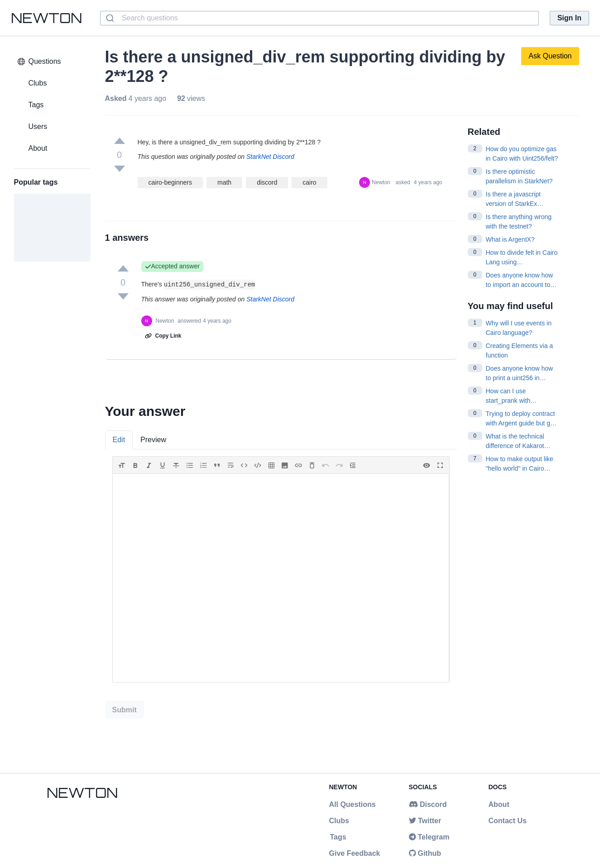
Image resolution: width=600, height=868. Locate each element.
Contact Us (508, 821)
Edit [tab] (119, 440)
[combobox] (319, 18)
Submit (125, 710)
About (499, 804)
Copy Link (163, 336)
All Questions (353, 804)
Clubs (339, 821)
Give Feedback (355, 853)
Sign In (569, 18)
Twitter (425, 821)
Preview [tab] (153, 440)
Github (425, 853)
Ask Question (550, 56)
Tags (338, 837)
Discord (428, 804)
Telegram (429, 837)
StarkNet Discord (270, 157)
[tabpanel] (281, 569)
